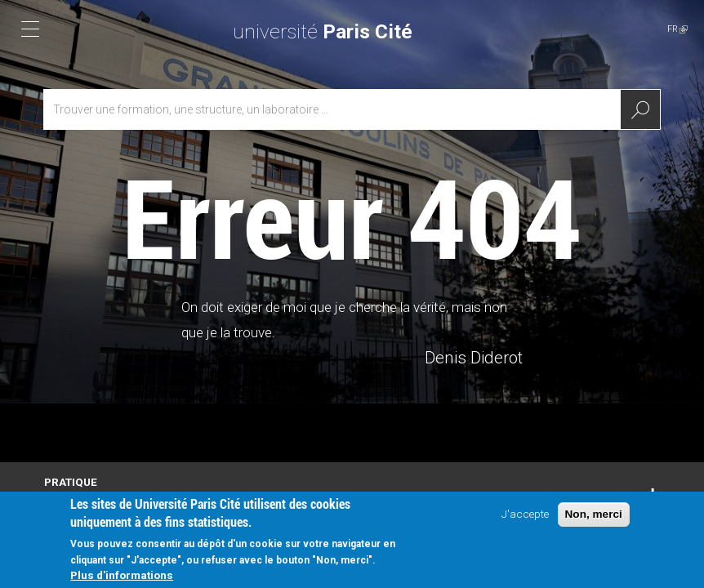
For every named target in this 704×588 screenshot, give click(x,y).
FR (677, 29)
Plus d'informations (122, 577)
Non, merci (594, 516)
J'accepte (525, 515)
